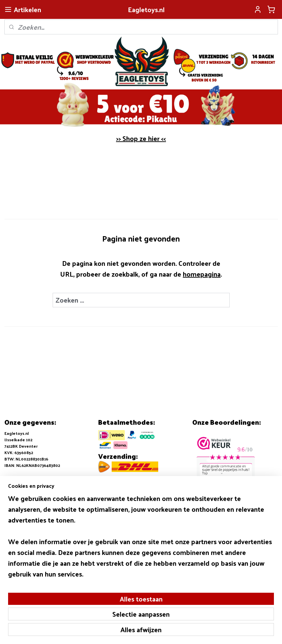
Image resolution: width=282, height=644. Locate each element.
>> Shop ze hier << (141, 138)
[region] (96, 586)
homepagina (202, 274)
